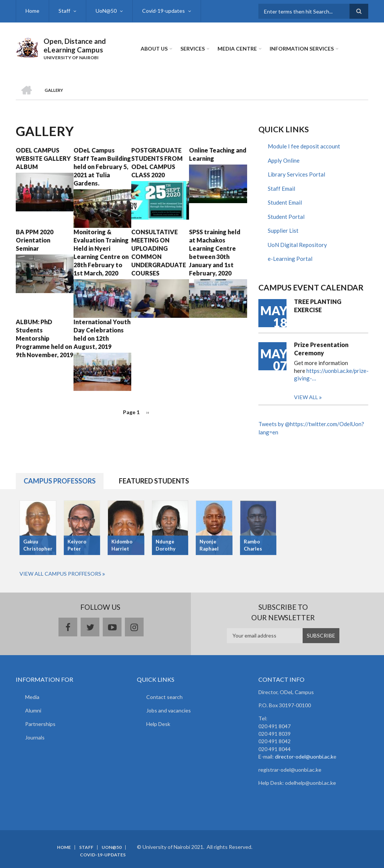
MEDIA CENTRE (237, 49)
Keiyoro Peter (77, 545)
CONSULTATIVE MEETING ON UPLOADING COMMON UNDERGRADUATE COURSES (159, 252)
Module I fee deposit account (304, 146)
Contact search (164, 697)
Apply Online (284, 160)
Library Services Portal (296, 174)
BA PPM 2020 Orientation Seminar (34, 240)
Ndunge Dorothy (166, 545)
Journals (35, 737)
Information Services (302, 49)
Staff (64, 11)
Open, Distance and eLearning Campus (75, 45)
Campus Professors (60, 481)
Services (193, 49)
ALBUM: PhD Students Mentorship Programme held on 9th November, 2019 (44, 338)
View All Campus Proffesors (60, 574)
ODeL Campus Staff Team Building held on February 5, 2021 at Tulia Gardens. (102, 167)
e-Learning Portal (290, 259)
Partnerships (40, 724)
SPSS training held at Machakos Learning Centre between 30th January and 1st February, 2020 (215, 252)
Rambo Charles (253, 545)
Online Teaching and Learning (218, 154)
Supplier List (283, 230)
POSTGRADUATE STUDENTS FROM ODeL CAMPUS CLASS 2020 (157, 162)
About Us (154, 49)
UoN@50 (106, 11)
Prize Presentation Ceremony (321, 349)
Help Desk (158, 724)
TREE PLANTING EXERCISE (318, 306)
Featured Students (154, 481)
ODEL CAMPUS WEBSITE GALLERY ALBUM (43, 158)
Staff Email (281, 189)
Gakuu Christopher (38, 545)
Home (32, 11)
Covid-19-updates (163, 11)
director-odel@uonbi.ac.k (304, 757)
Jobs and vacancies (169, 710)
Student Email (285, 202)
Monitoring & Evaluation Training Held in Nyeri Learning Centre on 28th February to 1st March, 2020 (101, 252)
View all (306, 397)
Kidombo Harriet (122, 545)
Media (32, 697)
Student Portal (286, 217)
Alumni (33, 710)
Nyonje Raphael (209, 545)
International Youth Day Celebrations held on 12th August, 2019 (102, 334)
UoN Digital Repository (297, 245)
